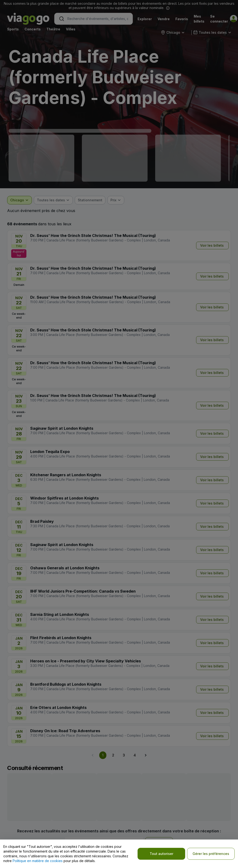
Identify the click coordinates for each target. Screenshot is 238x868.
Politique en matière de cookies (38, 861)
